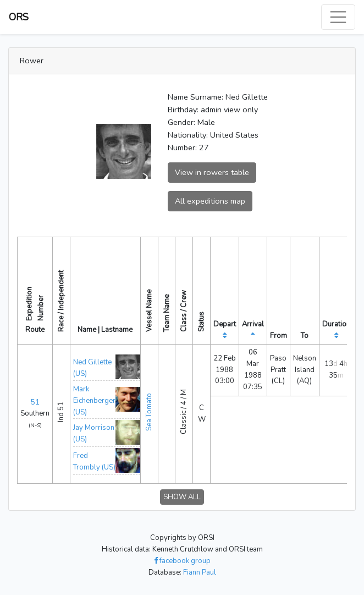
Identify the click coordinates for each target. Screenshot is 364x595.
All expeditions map (210, 201)
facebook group (182, 561)
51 (35, 402)
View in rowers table (212, 172)
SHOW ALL (182, 497)
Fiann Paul (200, 572)
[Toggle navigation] (338, 17)
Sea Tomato (149, 412)
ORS (19, 17)
